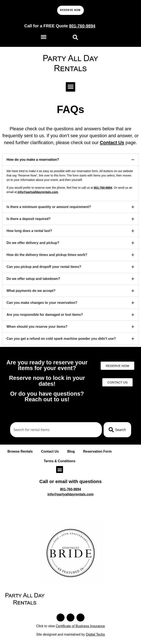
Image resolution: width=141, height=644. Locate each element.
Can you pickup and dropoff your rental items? (44, 267)
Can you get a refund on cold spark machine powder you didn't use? (61, 339)
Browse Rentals (20, 452)
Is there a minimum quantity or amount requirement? (49, 207)
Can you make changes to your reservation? (42, 303)
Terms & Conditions (60, 462)
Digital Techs (95, 636)
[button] (44, 37)
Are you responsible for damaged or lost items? (45, 315)
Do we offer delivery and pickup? (33, 243)
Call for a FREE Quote (60, 26)
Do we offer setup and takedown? (33, 279)
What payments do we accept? (31, 291)
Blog (71, 452)
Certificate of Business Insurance (80, 628)
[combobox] (56, 430)
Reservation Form (98, 452)
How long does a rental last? (29, 231)
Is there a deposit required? (29, 219)
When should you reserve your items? (37, 327)
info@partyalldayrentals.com (37, 192)
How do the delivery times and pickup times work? (47, 255)
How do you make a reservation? (33, 160)
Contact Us (112, 143)
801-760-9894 (103, 188)
